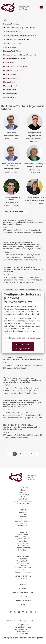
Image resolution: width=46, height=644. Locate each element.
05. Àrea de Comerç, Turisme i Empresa (17, 39)
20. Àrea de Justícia (9, 97)
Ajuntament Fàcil (23, 563)
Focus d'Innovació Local (23, 521)
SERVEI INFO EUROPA (23, 576)
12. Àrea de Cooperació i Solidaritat (15, 66)
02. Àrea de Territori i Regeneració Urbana (19, 28)
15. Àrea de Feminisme (11, 78)
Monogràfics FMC (23, 561)
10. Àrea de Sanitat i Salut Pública (14, 59)
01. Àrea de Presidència (11, 24)
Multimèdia (23, 541)
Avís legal (7, 638)
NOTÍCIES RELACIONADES (15, 212)
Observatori (23, 578)
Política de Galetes (34, 338)
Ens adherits (23, 499)
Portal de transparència (23, 501)
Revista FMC (23, 559)
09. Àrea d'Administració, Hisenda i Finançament (19, 55)
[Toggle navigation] (41, 8)
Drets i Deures (23, 550)
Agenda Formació (23, 539)
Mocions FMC (23, 526)
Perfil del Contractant (23, 537)
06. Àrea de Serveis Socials (12, 43)
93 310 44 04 (25, 634)
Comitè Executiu (23, 494)
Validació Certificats (23, 548)
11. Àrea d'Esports (9, 63)
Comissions (23, 514)
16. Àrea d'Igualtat (9, 82)
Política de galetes (35, 638)
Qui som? (23, 492)
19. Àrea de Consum (10, 94)
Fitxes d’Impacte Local (23, 572)
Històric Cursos (23, 543)
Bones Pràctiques (23, 570)
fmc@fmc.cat (23, 625)
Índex (5, 20)
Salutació (23, 490)
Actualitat (23, 512)
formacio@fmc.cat (23, 627)
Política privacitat (19, 638)
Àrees (23, 497)
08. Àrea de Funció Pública (12, 51)
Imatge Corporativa (23, 503)
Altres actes (23, 523)
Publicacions (23, 546)
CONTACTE (23, 604)
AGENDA (23, 585)
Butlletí (23, 565)
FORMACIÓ (23, 532)
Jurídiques (23, 519)
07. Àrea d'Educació (10, 47)
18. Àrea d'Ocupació (10, 90)
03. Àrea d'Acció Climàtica (12, 32)
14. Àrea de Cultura (10, 74)
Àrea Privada (23, 534)
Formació (23, 517)
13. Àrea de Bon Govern (11, 70)
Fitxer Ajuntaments (23, 601)
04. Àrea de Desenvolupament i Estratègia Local (19, 36)
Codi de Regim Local (23, 568)
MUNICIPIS (23, 589)
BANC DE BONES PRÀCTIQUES (23, 593)
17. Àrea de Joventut (10, 86)
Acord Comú (23, 597)
